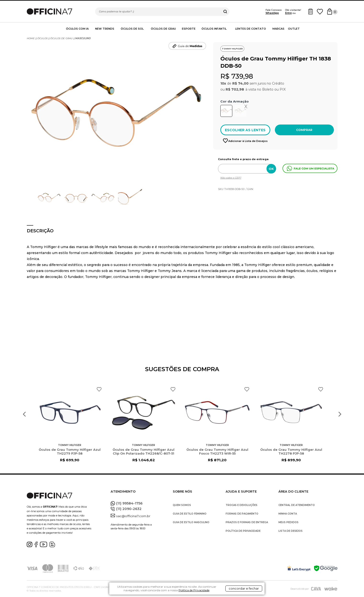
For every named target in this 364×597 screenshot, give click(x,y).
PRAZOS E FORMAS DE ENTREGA (247, 522)
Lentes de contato (251, 29)
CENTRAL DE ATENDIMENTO (297, 505)
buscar (225, 12)
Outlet (294, 29)
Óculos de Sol (132, 29)
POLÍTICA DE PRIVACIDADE (243, 531)
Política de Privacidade (194, 590)
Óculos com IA (77, 29)
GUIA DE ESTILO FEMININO (190, 514)
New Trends (105, 29)
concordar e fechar (244, 588)
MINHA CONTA (288, 514)
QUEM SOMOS (182, 505)
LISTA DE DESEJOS (291, 531)
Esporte (189, 29)
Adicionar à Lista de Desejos (248, 141)
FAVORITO (99, 389)
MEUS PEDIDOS (288, 522)
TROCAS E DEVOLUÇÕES (242, 505)
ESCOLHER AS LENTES (245, 130)
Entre (288, 13)
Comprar (304, 130)
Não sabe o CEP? (231, 178)
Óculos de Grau (163, 29)
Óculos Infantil (214, 29)
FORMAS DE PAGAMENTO (242, 514)
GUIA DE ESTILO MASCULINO (191, 522)
